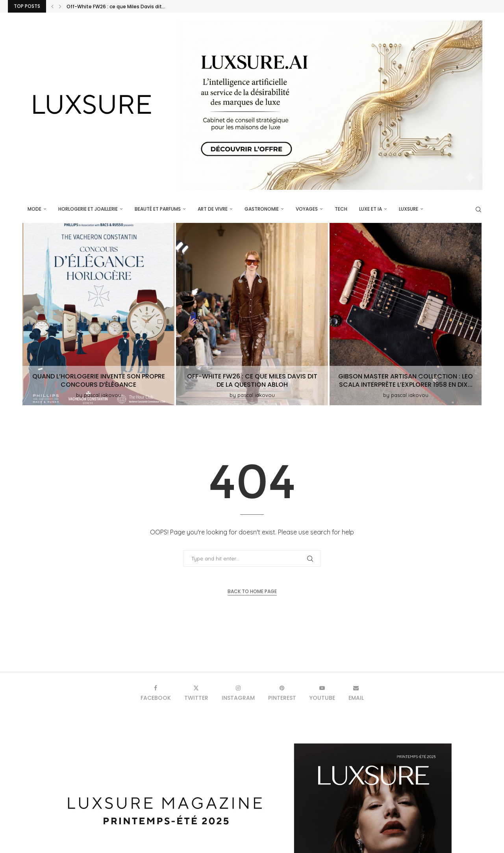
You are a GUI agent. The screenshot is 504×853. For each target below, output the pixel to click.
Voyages (307, 209)
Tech (341, 209)
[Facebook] (156, 693)
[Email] (356, 693)
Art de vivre (213, 209)
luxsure (409, 209)
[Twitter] (196, 693)
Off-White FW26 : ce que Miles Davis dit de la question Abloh (252, 380)
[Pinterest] (282, 693)
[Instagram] (238, 693)
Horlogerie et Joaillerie (88, 209)
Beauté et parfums (158, 209)
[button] (52, 6)
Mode (34, 209)
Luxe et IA (371, 209)
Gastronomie (262, 209)
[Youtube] (322, 693)
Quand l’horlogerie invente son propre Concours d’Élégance (99, 380)
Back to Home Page (252, 591)
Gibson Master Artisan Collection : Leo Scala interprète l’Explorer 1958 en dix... (406, 380)
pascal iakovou (103, 395)
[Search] (478, 210)
